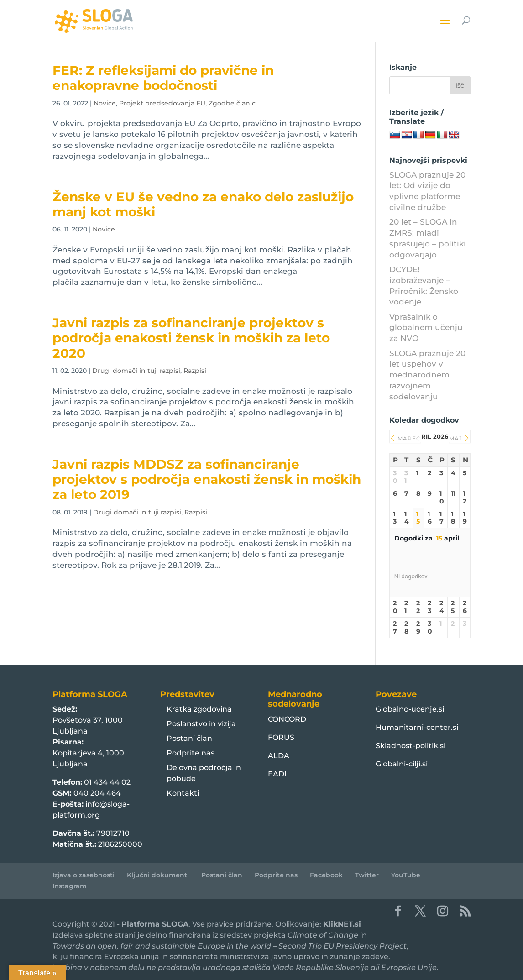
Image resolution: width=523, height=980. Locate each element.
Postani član (189, 738)
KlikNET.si (342, 924)
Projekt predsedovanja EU (162, 103)
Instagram (70, 886)
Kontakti (183, 793)
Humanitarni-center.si (417, 727)
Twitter (367, 875)
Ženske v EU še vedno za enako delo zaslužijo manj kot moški (203, 204)
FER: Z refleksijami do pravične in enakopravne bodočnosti (163, 78)
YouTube (406, 875)
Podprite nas (191, 753)
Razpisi (195, 371)
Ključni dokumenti (158, 875)
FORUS (281, 737)
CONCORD (287, 719)
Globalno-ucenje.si (410, 709)
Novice (105, 103)
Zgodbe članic (232, 103)
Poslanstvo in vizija (201, 724)
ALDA (279, 756)
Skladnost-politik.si (411, 746)
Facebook (326, 875)
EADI (277, 774)
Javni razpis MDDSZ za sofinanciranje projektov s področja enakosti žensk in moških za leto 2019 (207, 480)
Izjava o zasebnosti (84, 875)
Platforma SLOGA (155, 924)
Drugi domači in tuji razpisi (136, 371)
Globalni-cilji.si (402, 764)
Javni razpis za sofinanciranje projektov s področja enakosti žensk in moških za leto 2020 (191, 338)
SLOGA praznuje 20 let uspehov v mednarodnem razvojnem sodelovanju (427, 375)
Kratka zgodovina (199, 709)
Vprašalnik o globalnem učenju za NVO (426, 328)
